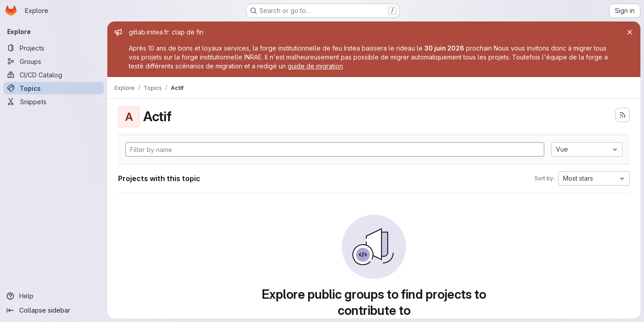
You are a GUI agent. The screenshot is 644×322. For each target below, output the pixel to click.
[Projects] (54, 48)
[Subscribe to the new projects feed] (623, 115)
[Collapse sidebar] (54, 310)
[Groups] (54, 61)
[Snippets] (54, 102)
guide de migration (315, 66)
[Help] (54, 296)
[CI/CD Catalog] (54, 75)
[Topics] (54, 88)
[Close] (630, 32)
